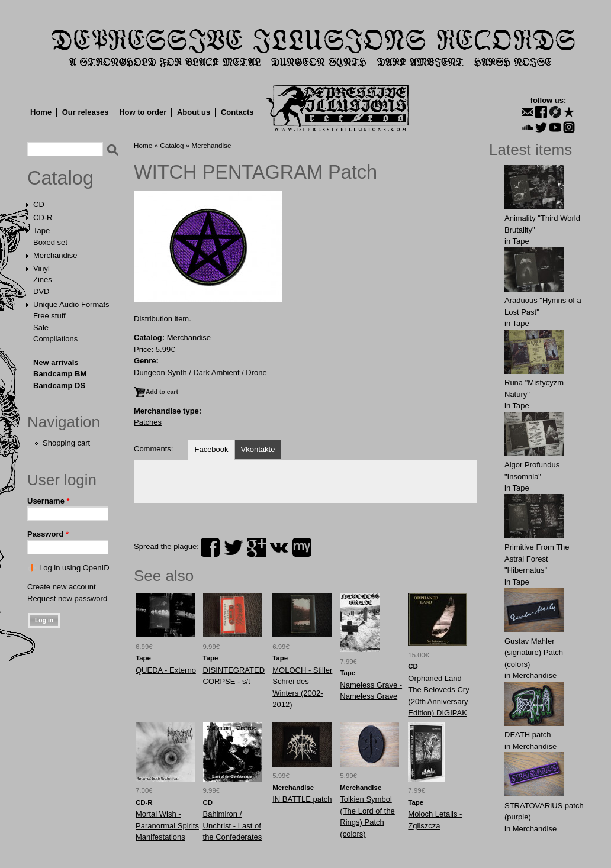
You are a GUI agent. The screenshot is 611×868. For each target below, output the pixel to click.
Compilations (55, 339)
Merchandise (55, 255)
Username (49, 501)
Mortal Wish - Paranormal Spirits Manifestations (167, 825)
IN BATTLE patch (302, 799)
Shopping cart (66, 443)
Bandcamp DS (59, 385)
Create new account (62, 587)
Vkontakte (258, 449)
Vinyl (41, 268)
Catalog (60, 178)
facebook (210, 547)
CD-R (43, 217)
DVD (41, 291)
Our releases (86, 112)
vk (279, 547)
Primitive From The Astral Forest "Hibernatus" (537, 559)
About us (194, 112)
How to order (143, 112)
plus (256, 547)
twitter (233, 547)
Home (41, 112)
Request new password (67, 598)
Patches (148, 422)
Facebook (211, 449)
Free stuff (49, 316)
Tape (41, 230)
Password (48, 534)
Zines (43, 280)
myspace (302, 547)
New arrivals (56, 362)
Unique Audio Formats (71, 304)
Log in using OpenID (74, 568)
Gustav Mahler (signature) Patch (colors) (534, 653)
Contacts (237, 112)
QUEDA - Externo (166, 670)
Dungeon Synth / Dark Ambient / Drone (200, 372)
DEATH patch (528, 735)
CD (39, 204)
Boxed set (50, 242)
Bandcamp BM (60, 374)
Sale (41, 327)
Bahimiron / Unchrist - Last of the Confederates (233, 825)
